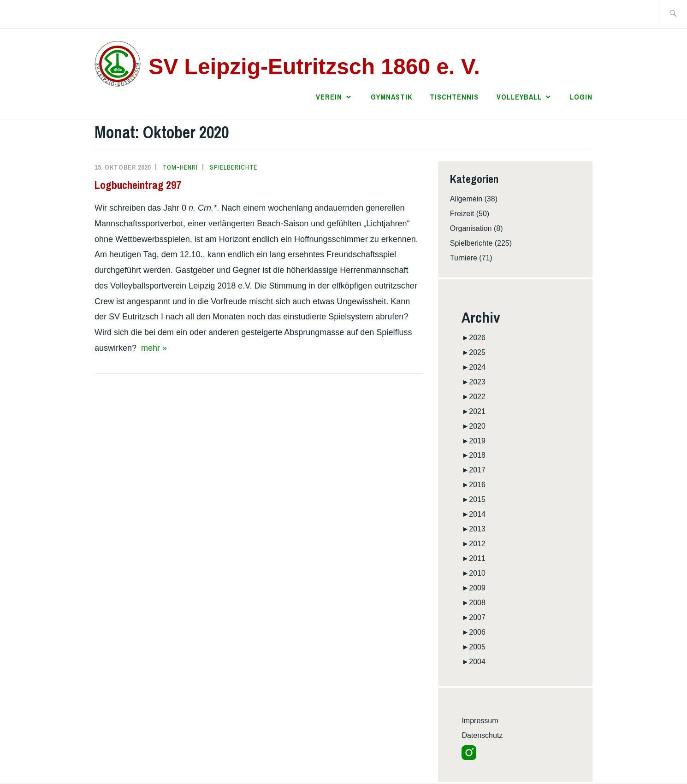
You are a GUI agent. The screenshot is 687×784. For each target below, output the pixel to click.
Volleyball (519, 97)
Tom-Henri (180, 167)
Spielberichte (234, 167)
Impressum (480, 721)
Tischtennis (454, 97)
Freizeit (462, 214)
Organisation (471, 228)
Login (581, 97)
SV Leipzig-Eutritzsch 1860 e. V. (314, 67)
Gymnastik (391, 97)
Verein (329, 97)
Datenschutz (482, 735)
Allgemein (466, 199)
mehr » (154, 348)
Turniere (464, 258)
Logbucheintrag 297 (138, 185)
